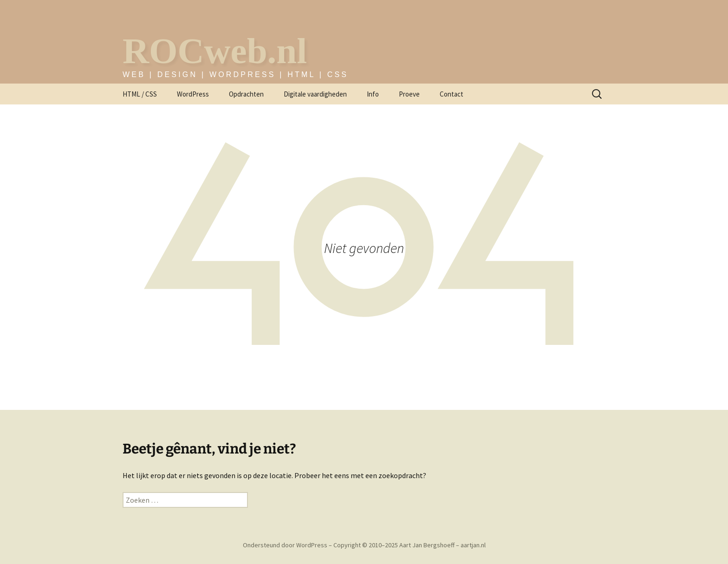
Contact (452, 94)
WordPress (193, 94)
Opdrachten (246, 94)
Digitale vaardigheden (315, 94)
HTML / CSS (140, 94)
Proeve (409, 94)
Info (373, 94)
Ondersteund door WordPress (286, 545)
